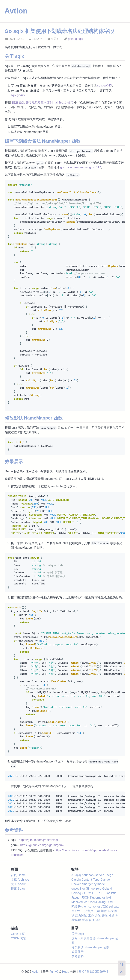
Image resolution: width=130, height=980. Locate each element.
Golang (76, 893)
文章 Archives (20, 880)
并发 (98, 916)
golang (72, 39)
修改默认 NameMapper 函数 (90, 947)
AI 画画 (76, 875)
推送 (111, 916)
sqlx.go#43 (104, 85)
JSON (85, 898)
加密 (104, 911)
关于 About (18, 884)
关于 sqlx (78, 934)
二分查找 (87, 911)
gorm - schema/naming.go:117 (81, 167)
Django (105, 880)
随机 (99, 920)
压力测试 (81, 916)
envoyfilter (78, 889)
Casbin (76, 880)
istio (114, 893)
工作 (91, 916)
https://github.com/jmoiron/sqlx (39, 840)
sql (111, 907)
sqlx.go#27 (18, 95)
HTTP (96, 893)
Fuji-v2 (54, 972)
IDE (103, 893)
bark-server (96, 875)
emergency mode (93, 884)
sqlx (80, 39)
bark (85, 875)
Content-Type (90, 880)
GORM (87, 893)
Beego (109, 875)
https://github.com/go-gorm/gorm (42, 845)
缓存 (85, 920)
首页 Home (18, 875)
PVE (74, 907)
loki (109, 898)
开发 (105, 916)
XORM (76, 911)
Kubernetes (98, 898)
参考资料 (78, 956)
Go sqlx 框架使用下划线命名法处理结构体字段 (59, 31)
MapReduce (79, 902)
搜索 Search (19, 889)
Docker (76, 884)
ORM (110, 902)
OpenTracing (97, 902)
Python (83, 907)
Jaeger (76, 898)
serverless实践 (98, 907)
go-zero (96, 889)
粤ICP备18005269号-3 (93, 972)
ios (108, 893)
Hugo (66, 972)
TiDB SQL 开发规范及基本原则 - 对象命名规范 (43, 103)
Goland (107, 889)
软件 (92, 920)
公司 (97, 911)
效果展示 (78, 952)
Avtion (16, 11)
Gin (88, 889)
